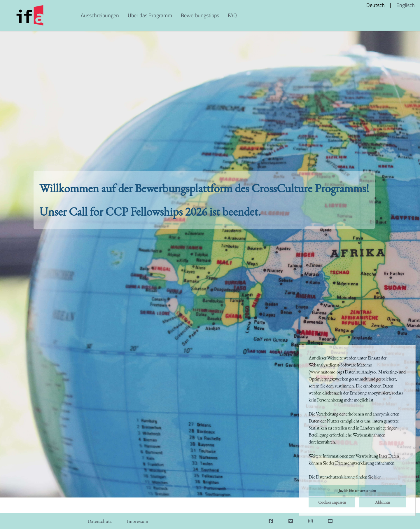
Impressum (138, 521)
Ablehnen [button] (383, 502)
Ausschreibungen (100, 15)
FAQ (232, 15)
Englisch (406, 5)
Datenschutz (99, 521)
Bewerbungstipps (200, 15)
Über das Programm (150, 15)
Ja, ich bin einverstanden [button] (357, 490)
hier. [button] (378, 477)
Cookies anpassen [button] (332, 502)
